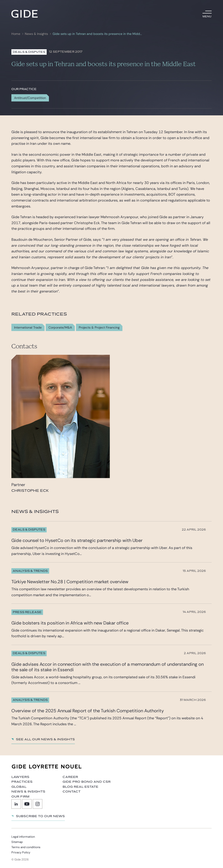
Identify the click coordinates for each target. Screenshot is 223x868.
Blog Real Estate (80, 787)
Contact (72, 792)
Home (16, 34)
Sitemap (17, 842)
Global (19, 787)
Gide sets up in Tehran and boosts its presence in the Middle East (97, 34)
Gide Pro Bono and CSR (87, 782)
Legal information (23, 837)
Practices (22, 782)
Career (70, 777)
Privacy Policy (21, 852)
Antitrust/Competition (30, 98)
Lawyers (20, 777)
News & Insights (36, 34)
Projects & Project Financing (99, 328)
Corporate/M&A (60, 328)
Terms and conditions (26, 847)
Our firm (20, 797)
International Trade (28, 328)
